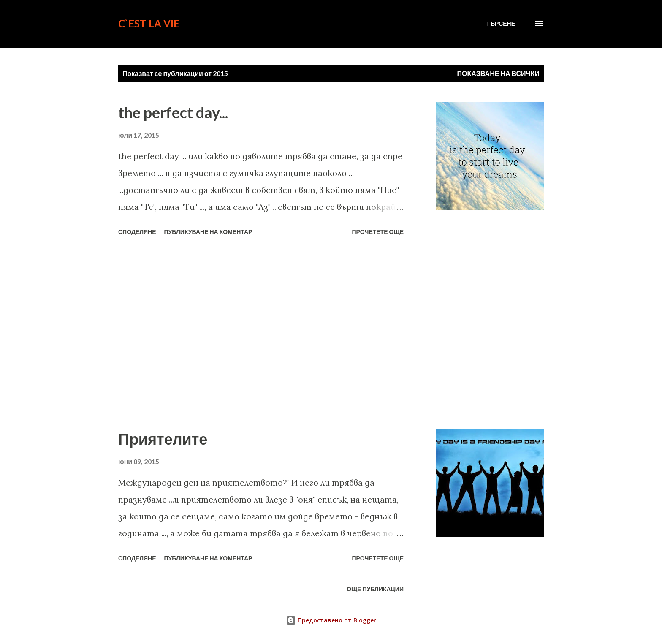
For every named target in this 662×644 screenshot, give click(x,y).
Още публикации (375, 589)
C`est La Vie (149, 23)
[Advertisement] (261, 334)
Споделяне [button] (137, 232)
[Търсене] (501, 24)
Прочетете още (378, 232)
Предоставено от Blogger (331, 620)
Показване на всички (498, 73)
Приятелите (163, 439)
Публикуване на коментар (208, 232)
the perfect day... (173, 112)
